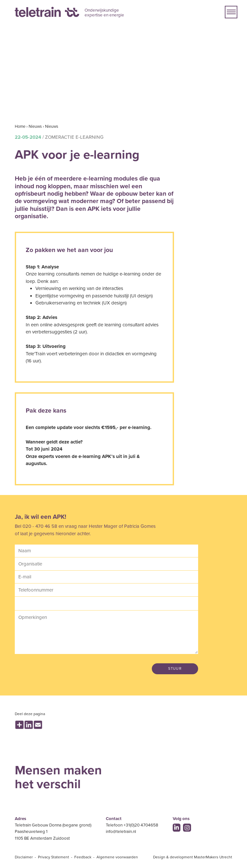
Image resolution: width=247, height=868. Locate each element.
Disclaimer (24, 857)
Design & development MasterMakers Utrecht (193, 857)
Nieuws (35, 126)
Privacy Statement (54, 857)
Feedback (83, 857)
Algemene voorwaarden (117, 857)
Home (20, 126)
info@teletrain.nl (121, 832)
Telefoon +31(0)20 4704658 (132, 825)
